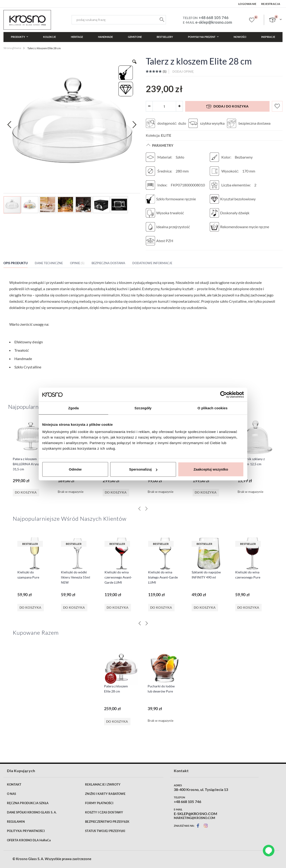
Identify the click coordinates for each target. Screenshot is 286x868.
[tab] (19, 264)
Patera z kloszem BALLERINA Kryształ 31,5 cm (28, 464)
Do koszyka (30, 607)
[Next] (146, 623)
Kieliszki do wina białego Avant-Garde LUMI (163, 577)
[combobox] (119, 20)
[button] (9, 125)
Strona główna (12, 48)
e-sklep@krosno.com (214, 22)
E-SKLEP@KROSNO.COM (195, 814)
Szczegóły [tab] (143, 408)
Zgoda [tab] (73, 408)
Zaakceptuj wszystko (211, 469)
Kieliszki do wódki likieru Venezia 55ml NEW (76, 577)
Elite (166, 135)
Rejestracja (271, 4)
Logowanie (247, 4)
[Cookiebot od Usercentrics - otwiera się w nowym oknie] (224, 394)
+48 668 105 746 (214, 18)
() (164, 71)
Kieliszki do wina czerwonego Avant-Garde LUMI (118, 577)
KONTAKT (14, 784)
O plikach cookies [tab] (212, 408)
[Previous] (140, 623)
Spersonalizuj (143, 469)
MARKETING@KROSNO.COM (194, 818)
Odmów (75, 469)
